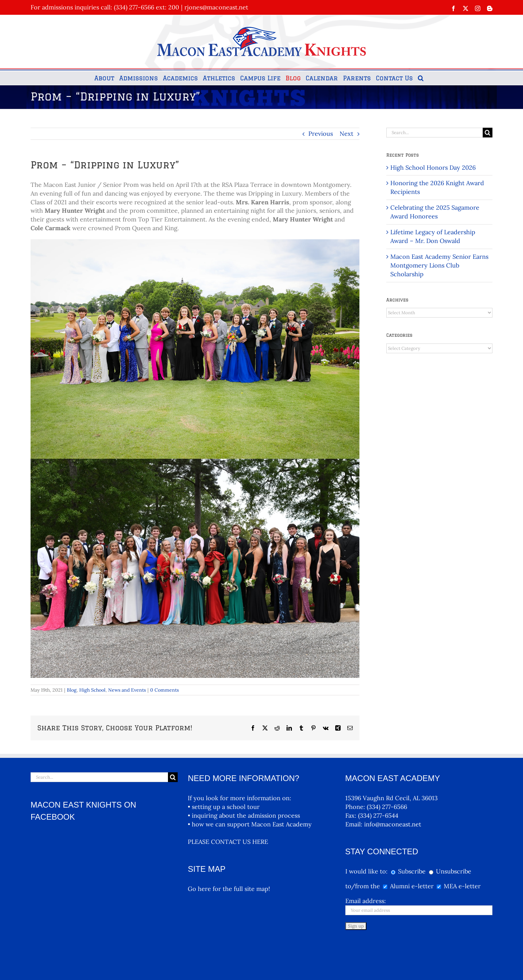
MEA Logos (294, 962)
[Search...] (434, 133)
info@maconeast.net (393, 824)
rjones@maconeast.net (216, 7)
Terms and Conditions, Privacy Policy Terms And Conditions (235, 962)
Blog (72, 690)
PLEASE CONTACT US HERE (228, 842)
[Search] (488, 133)
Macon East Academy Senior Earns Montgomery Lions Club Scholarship (439, 265)
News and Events (127, 690)
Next (346, 134)
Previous (321, 134)
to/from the (363, 886)
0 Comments (164, 690)
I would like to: (367, 871)
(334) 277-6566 (387, 807)
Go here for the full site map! (229, 889)
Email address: (366, 901)
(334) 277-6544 (378, 815)
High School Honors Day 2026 (433, 168)
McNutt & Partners (171, 962)
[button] (421, 78)
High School (92, 690)
